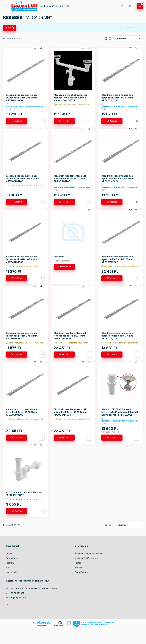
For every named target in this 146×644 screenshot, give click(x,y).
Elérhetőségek (81, 572)
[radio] (110, 38)
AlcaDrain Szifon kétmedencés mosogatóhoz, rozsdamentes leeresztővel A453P (71, 98)
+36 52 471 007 (62, 6)
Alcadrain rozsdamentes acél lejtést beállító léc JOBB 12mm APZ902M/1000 (118, 179)
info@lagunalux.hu (18, 598)
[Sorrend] (128, 38)
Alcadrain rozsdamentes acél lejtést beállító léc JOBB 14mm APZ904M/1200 (23, 179)
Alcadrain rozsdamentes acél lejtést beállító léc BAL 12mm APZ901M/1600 (117, 259)
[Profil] (130, 6)
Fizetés (78, 563)
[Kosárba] (17, 121)
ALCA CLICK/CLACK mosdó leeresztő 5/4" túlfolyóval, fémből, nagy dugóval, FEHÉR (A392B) (120, 412)
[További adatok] (42, 121)
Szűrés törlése (130, 28)
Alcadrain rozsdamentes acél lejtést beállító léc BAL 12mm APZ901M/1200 (70, 179)
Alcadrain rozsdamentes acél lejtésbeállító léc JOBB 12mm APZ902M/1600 (22, 412)
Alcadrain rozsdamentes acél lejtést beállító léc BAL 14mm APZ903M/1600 (70, 336)
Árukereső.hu (42, 626)
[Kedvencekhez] (35, 48)
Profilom (10, 563)
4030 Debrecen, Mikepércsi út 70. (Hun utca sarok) (34, 588)
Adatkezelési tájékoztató (86, 558)
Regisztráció (12, 558)
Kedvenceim (12, 572)
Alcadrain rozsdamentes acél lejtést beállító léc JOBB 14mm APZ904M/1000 (23, 259)
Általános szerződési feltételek (89, 554)
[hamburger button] (6, 6)
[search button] (123, 6)
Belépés (10, 554)
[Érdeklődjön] (64, 267)
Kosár (9, 567)
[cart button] (140, 6)
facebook (7, 605)
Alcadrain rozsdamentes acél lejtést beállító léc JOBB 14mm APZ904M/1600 (70, 412)
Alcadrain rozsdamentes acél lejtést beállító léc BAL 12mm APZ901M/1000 (22, 98)
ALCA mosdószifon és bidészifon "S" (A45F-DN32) (24, 494)
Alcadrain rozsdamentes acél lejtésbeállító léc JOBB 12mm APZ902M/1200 (117, 98)
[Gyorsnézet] (41, 48)
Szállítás (78, 567)
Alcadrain (59, 257)
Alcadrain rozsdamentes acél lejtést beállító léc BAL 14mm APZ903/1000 (22, 336)
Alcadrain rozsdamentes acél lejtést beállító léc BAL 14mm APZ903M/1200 (117, 336)
